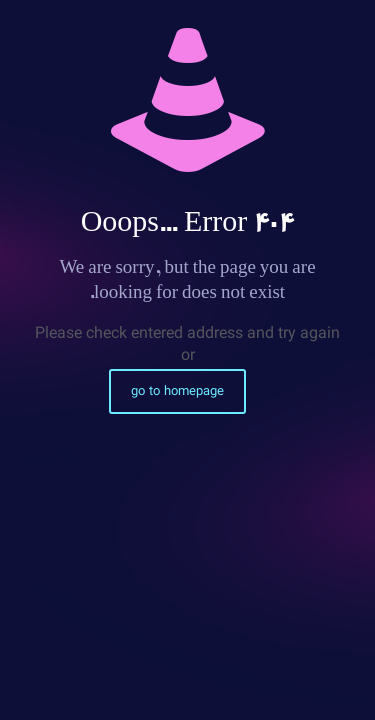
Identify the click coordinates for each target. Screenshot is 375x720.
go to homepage (177, 391)
